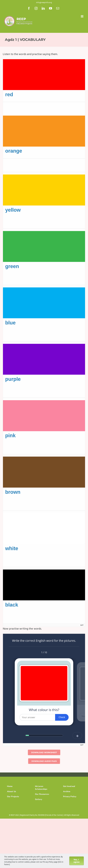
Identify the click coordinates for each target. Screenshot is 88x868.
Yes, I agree (77, 861)
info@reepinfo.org (44, 3)
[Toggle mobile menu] (82, 16)
